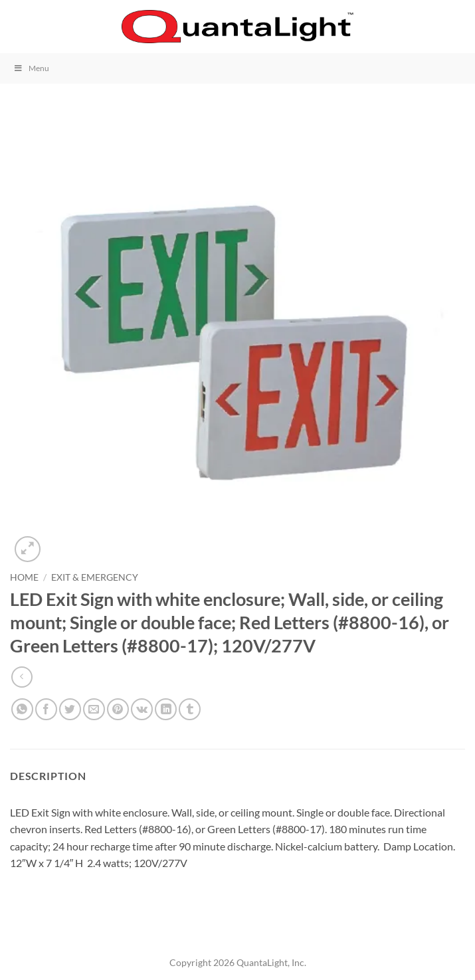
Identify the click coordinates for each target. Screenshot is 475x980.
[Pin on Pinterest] (118, 709)
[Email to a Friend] (94, 709)
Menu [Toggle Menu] (31, 68)
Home (24, 577)
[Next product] (22, 677)
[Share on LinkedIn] (166, 709)
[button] (18, 26)
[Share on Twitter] (70, 709)
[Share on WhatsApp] (22, 709)
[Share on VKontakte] (142, 709)
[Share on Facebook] (46, 709)
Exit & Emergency (95, 577)
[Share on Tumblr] (190, 709)
